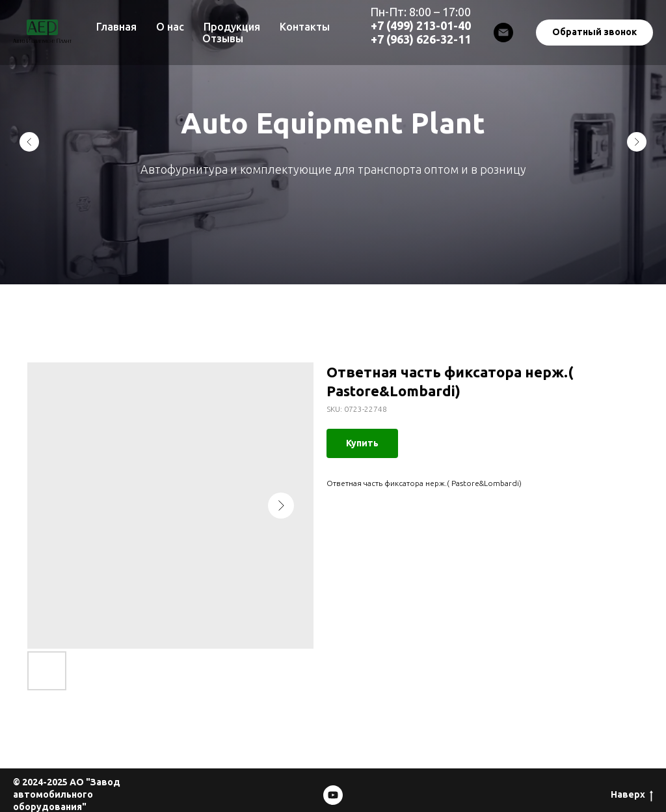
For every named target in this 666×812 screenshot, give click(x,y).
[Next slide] (637, 142)
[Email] (503, 33)
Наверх (632, 795)
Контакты (305, 27)
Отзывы (223, 38)
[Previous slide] (29, 142)
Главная (116, 27)
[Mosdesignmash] (333, 795)
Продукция (232, 27)
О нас (170, 27)
